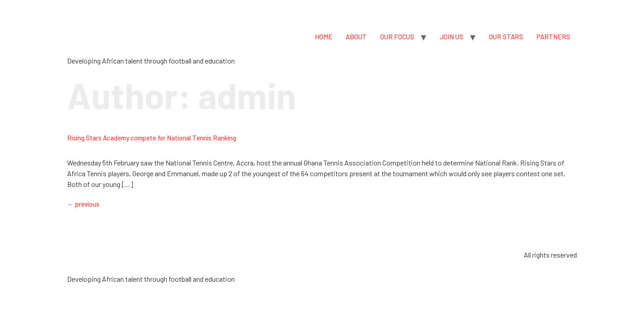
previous (83, 204)
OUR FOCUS (397, 37)
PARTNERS (553, 37)
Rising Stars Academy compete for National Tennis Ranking (152, 138)
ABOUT (356, 37)
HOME (324, 37)
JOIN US (451, 37)
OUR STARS (506, 37)
